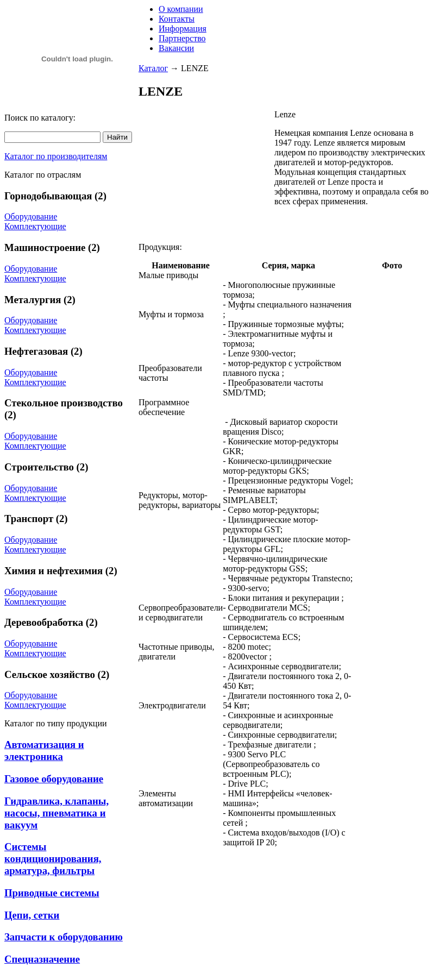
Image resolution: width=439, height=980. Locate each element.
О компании (181, 9)
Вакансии (176, 48)
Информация (183, 29)
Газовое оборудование (54, 779)
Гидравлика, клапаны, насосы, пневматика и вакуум (57, 813)
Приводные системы (52, 893)
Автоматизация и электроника (44, 750)
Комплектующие (35, 226)
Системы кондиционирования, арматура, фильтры (53, 859)
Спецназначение (42, 959)
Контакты (177, 19)
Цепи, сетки (32, 915)
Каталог (153, 68)
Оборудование (31, 216)
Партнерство (182, 38)
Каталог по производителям (56, 156)
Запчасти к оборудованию (64, 937)
